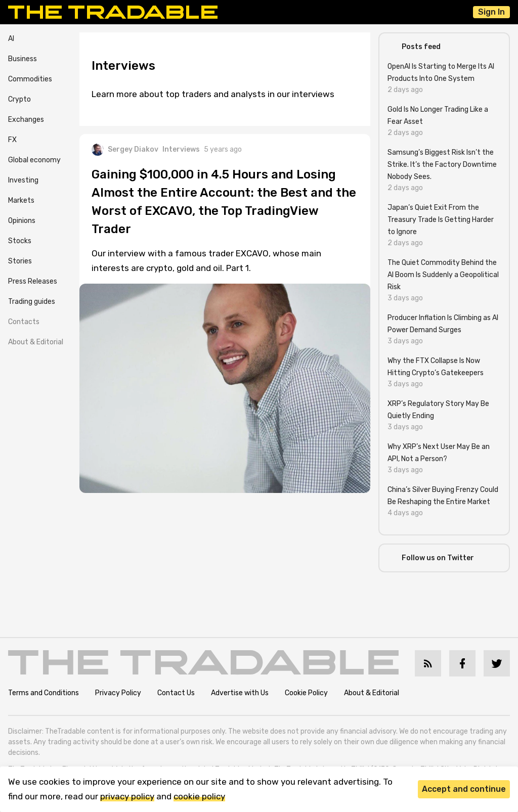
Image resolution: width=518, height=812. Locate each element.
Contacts (24, 322)
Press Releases (33, 281)
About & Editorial (36, 342)
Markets (21, 200)
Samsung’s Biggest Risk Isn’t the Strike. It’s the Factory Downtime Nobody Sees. (442, 165)
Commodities (30, 79)
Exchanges (26, 120)
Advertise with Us (240, 693)
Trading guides (32, 302)
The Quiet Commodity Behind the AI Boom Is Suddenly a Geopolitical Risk (443, 275)
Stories (20, 261)
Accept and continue (464, 789)
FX (12, 140)
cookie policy (199, 796)
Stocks (20, 241)
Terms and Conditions (44, 693)
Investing (23, 180)
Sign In (491, 12)
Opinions (22, 221)
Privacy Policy (118, 693)
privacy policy (127, 796)
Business (23, 59)
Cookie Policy (306, 693)
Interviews (181, 149)
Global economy (34, 160)
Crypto (19, 99)
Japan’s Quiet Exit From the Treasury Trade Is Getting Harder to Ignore (441, 220)
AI (11, 39)
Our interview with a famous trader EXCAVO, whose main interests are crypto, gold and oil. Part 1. (206, 261)
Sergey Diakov (125, 150)
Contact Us (176, 693)
